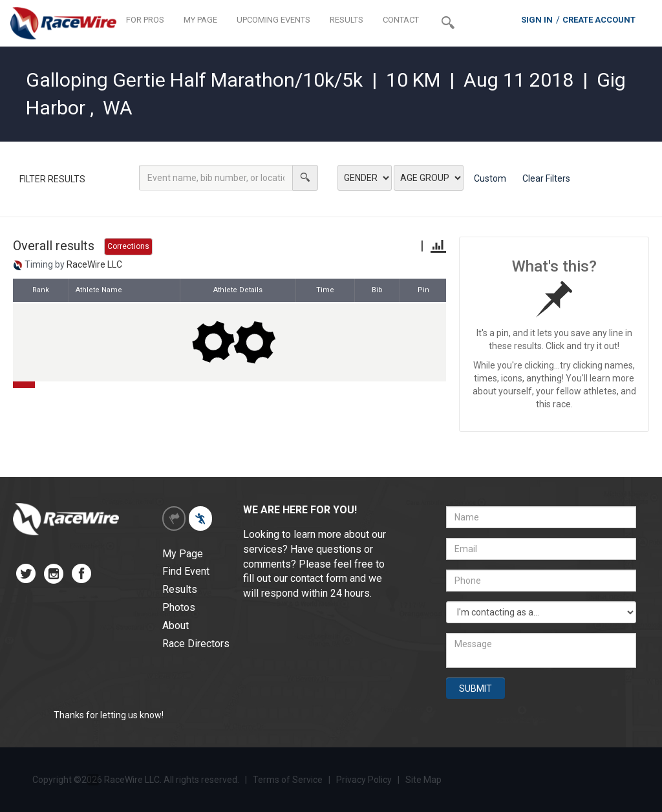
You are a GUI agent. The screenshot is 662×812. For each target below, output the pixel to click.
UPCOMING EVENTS (273, 20)
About (176, 625)
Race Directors (196, 644)
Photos (179, 607)
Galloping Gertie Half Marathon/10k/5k (194, 80)
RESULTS (347, 20)
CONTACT (401, 20)
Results (180, 589)
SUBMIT (475, 689)
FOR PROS (145, 20)
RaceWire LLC (94, 264)
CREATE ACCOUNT (599, 20)
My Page (183, 554)
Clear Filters (546, 178)
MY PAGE (200, 20)
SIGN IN (537, 20)
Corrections (128, 246)
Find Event (186, 571)
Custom (490, 178)
